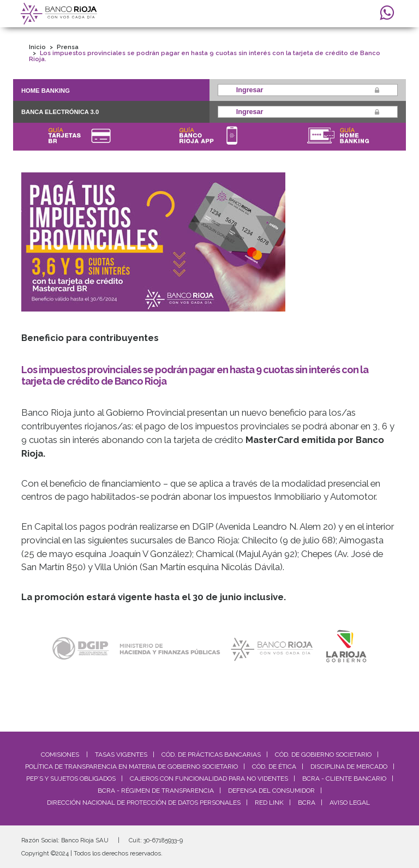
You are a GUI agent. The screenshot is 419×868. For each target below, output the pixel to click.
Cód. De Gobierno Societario (323, 755)
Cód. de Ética (274, 767)
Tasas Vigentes (121, 755)
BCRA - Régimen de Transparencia (156, 791)
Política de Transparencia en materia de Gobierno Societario (131, 767)
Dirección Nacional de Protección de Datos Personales (144, 803)
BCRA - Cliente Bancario (344, 779)
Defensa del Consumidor (271, 791)
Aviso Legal (350, 803)
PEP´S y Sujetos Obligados (71, 779)
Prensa (68, 47)
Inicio (37, 47)
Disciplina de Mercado (349, 767)
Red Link (269, 803)
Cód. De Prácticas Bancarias (211, 755)
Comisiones (60, 755)
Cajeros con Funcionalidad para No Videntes (209, 779)
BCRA (307, 803)
